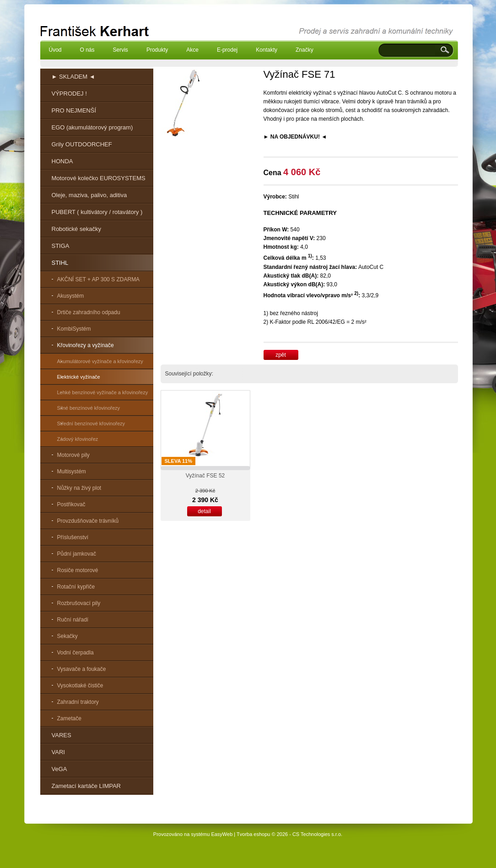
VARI (58, 752)
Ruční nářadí (73, 620)
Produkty (157, 50)
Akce (192, 50)
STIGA (61, 246)
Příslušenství (73, 537)
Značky (305, 50)
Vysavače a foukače (82, 669)
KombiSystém (74, 329)
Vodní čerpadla (75, 653)
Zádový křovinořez (78, 439)
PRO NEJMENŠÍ (74, 110)
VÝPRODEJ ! (69, 94)
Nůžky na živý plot (79, 488)
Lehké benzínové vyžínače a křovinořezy (103, 392)
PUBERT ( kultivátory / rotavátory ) (97, 212)
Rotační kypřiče (76, 587)
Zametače (69, 718)
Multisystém (72, 472)
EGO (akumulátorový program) (92, 127)
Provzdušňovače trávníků (88, 521)
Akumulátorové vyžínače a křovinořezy (100, 361)
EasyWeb (222, 834)
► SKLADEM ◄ (73, 77)
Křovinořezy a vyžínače (86, 345)
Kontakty (267, 50)
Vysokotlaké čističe (80, 686)
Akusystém (71, 296)
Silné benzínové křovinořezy (89, 408)
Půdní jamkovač (77, 554)
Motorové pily (73, 455)
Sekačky (67, 636)
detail (204, 511)
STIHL (60, 263)
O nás (87, 50)
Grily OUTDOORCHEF (82, 144)
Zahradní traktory (78, 702)
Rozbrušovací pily (79, 603)
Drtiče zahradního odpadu (89, 312)
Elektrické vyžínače (79, 377)
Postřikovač (71, 504)
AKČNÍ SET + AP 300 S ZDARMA (99, 279)
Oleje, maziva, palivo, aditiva (89, 195)
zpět (281, 355)
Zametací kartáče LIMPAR (86, 786)
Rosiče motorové (78, 570)
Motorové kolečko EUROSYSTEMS (99, 178)
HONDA (62, 161)
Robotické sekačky (76, 229)
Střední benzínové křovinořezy (91, 423)
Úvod (55, 50)
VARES (62, 735)
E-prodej (227, 50)
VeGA (59, 769)
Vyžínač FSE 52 (205, 476)
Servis (121, 50)
